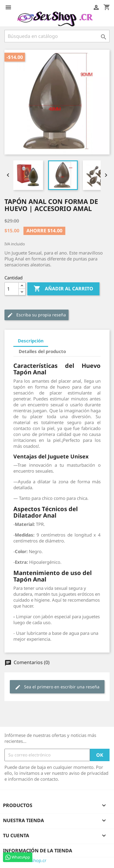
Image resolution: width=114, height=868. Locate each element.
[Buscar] (57, 36)
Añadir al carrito (63, 289)
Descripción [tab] (31, 341)
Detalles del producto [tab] (42, 351)
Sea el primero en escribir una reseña (57, 687)
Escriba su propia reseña (37, 315)
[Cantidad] (12, 289)
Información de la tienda (38, 851)
